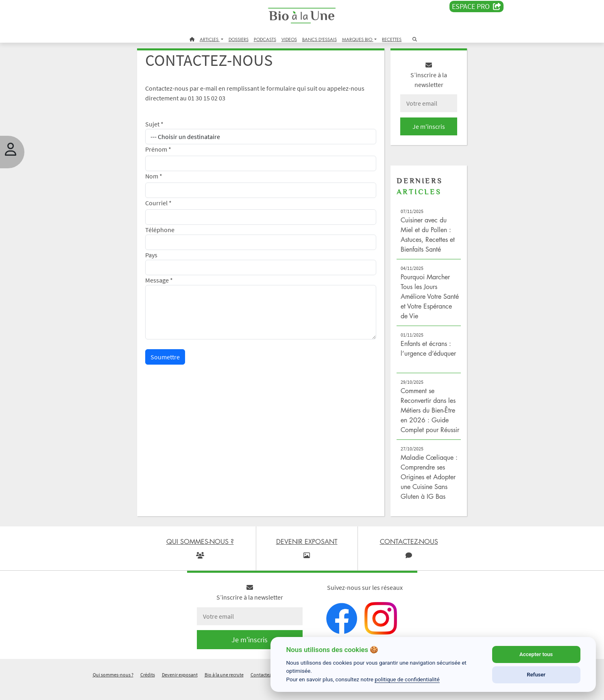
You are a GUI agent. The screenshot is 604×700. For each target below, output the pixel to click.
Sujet (163, 128)
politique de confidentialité (407, 679)
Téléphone (168, 234)
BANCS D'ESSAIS (319, 39)
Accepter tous (536, 654)
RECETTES (392, 39)
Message (168, 285)
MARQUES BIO (358, 39)
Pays (160, 259)
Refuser (536, 675)
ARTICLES (210, 39)
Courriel (167, 207)
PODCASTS (265, 39)
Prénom (167, 154)
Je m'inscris (423, 131)
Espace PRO (476, 7)
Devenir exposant (180, 689)
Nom (162, 180)
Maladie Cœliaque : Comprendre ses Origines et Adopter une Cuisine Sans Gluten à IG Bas (424, 491)
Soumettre (174, 361)
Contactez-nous (267, 689)
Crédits (148, 689)
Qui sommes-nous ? (113, 689)
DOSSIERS (239, 39)
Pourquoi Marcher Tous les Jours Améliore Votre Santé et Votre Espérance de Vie (421, 301)
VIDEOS (289, 39)
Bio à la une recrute (224, 689)
